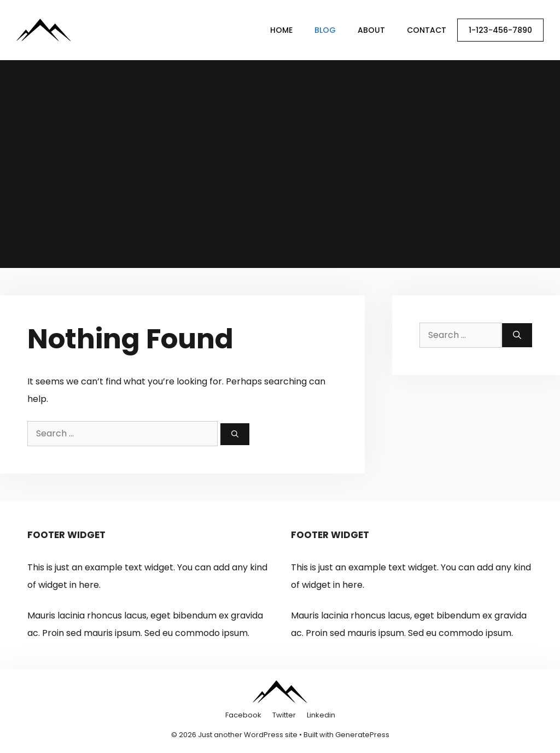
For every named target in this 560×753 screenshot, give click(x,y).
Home (281, 30)
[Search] (235, 434)
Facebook (243, 715)
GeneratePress (362, 735)
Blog (325, 30)
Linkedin (321, 715)
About (371, 30)
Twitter (284, 715)
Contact (427, 30)
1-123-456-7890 (500, 30)
